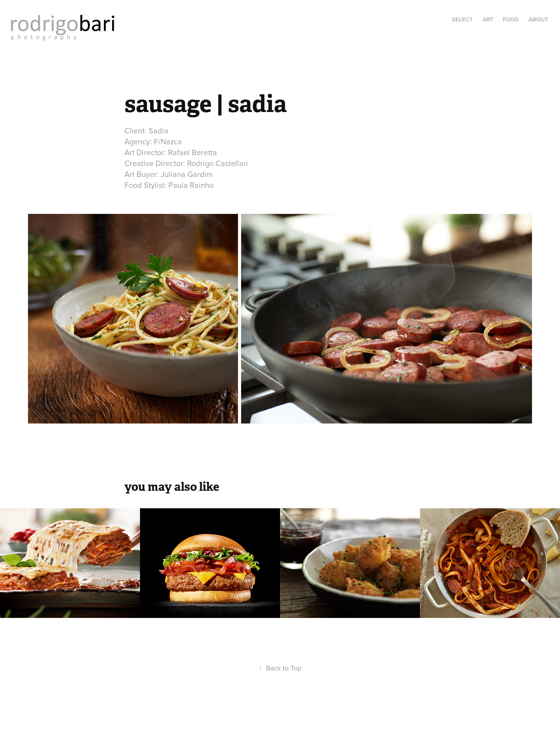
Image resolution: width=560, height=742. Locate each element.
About (538, 19)
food (511, 19)
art (488, 19)
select (462, 19)
